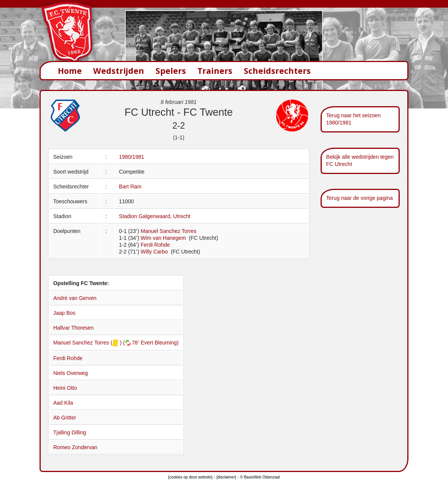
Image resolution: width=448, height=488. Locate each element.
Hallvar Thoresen (73, 328)
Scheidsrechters (277, 71)
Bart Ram (130, 187)
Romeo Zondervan (75, 447)
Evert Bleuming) (160, 343)
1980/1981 (132, 157)
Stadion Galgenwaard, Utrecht (155, 216)
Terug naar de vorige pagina (360, 198)
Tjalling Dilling (70, 432)
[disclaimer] (226, 477)
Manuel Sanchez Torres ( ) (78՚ (97, 343)
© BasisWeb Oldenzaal (260, 477)
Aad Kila (63, 403)
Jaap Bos (64, 313)
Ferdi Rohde (155, 245)
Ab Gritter (65, 418)
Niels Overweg (71, 373)
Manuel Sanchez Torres (169, 231)
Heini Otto (65, 388)
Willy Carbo (155, 252)
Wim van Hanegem (164, 238)
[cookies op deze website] (190, 477)
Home (70, 71)
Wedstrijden (119, 71)
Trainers (215, 71)
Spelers (171, 71)
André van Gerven (75, 298)
